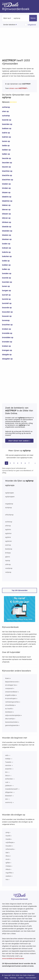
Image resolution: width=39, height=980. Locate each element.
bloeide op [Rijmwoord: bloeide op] (7, 227)
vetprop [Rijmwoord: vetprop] (8, 572)
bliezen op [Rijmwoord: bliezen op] (6, 214)
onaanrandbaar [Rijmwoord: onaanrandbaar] (11, 692)
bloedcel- (9, 796)
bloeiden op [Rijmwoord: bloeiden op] (7, 231)
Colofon (21, 978)
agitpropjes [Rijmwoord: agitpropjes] (10, 493)
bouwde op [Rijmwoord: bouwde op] (7, 308)
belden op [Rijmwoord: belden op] (6, 150)
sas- (7, 799)
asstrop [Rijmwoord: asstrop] (8, 545)
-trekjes (8, 866)
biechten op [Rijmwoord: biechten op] (7, 171)
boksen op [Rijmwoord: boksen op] (6, 248)
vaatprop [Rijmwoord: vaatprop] (9, 568)
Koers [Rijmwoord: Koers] (7, 678)
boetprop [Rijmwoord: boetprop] (9, 549)
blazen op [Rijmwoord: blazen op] (6, 192)
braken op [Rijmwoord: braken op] (6, 329)
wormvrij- (9, 802)
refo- (7, 755)
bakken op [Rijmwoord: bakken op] (7, 128)
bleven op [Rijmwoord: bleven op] (6, 209)
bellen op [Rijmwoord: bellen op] (6, 154)
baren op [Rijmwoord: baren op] (6, 141)
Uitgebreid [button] (32, 25)
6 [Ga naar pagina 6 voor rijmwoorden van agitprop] (25, 463)
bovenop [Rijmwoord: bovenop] (6, 320)
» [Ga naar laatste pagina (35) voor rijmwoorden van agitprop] (35, 463)
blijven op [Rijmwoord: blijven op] (6, 218)
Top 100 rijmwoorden (20, 590)
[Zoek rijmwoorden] (24, 18)
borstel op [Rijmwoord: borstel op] (6, 299)
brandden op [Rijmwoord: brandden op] (8, 337)
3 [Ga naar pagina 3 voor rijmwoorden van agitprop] (14, 463)
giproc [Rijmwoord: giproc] (8, 557)
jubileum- (9, 786)
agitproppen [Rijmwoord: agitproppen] (10, 497)
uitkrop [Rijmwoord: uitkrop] (8, 564)
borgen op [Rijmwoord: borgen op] (6, 290)
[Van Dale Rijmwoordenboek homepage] (11, 5)
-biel (7, 853)
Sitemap (13, 978)
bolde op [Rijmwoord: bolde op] (6, 261)
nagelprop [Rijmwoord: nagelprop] (9, 504)
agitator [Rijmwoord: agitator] (8, 533)
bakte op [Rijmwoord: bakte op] (6, 133)
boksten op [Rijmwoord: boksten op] (7, 256)
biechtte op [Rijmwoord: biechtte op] (7, 175)
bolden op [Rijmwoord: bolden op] (6, 265)
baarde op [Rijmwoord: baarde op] (7, 120)
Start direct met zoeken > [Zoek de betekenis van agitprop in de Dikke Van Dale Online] (19, 441)
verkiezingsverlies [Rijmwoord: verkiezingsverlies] (12, 702)
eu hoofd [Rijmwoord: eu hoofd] (9, 709)
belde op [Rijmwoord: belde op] (6, 145)
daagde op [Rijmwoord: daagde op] (7, 354)
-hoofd (8, 836)
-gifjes (8, 863)
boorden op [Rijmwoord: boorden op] (7, 282)
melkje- (8, 759)
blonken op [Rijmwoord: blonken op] (7, 239)
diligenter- (9, 792)
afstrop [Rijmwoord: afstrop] (8, 526)
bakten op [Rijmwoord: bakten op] (6, 137)
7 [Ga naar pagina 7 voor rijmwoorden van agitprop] (29, 463)
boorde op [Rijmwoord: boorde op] (6, 278)
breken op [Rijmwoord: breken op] (6, 346)
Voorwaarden (31, 978)
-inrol (7, 859)
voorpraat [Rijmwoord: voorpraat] (9, 688)
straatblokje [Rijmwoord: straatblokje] (10, 705)
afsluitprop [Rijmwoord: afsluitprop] (9, 515)
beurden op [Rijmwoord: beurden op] (7, 163)
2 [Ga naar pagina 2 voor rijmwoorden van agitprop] (10, 463)
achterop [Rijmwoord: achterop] (6, 107)
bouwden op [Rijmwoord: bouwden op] (7, 312)
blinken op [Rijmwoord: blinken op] (7, 222)
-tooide (8, 839)
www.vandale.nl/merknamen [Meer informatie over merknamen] (13, 958)
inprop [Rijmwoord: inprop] (8, 560)
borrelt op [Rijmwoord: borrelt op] (6, 295)
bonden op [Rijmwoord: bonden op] (7, 273)
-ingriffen (9, 873)
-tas (7, 879)
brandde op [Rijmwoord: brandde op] (7, 333)
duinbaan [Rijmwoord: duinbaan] (9, 712)
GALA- (8, 775)
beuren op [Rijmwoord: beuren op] (6, 167)
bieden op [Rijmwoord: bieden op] (6, 184)
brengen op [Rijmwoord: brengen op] (7, 350)
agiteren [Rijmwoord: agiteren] (8, 541)
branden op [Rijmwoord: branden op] (7, 342)
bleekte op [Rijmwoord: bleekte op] (7, 197)
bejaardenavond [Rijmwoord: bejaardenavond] (12, 682)
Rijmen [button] (33, 18)
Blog (6, 978)
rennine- (8, 765)
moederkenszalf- (12, 789)
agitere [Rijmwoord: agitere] (8, 537)
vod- (7, 782)
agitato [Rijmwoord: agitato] (8, 529)
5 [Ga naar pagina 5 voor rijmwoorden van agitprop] (21, 463)
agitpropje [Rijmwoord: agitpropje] (10, 485)
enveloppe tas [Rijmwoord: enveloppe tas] (11, 685)
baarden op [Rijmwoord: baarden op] (7, 124)
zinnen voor (18, 88)
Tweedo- (8, 762)
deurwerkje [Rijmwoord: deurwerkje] (10, 719)
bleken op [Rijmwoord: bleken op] (6, 205)
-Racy (7, 856)
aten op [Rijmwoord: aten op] (5, 111)
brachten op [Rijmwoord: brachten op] (7, 325)
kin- (7, 772)
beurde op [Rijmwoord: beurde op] (6, 158)
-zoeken (8, 876)
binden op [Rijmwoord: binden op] (6, 188)
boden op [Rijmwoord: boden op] (6, 244)
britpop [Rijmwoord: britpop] (8, 553)
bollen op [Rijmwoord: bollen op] (6, 269)
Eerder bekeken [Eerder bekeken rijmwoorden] (9, 25)
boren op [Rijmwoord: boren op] (6, 286)
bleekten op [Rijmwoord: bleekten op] (7, 201)
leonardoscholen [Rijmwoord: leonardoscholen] (11, 722)
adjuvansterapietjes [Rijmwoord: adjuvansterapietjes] (13, 715)
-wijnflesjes (9, 842)
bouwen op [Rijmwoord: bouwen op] (7, 316)
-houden (8, 846)
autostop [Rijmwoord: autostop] (6, 116)
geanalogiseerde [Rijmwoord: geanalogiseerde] (12, 725)
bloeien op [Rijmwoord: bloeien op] (7, 235)
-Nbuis (8, 869)
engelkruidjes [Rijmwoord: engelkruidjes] (10, 695)
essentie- (9, 769)
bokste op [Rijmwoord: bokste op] (6, 252)
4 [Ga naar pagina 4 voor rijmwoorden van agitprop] (18, 463)
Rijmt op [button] (7, 18)
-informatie (10, 849)
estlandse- (9, 779)
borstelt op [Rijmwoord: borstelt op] (7, 303)
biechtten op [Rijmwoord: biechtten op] (8, 180)
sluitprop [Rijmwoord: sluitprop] (8, 508)
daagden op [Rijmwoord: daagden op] (7, 359)
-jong (7, 832)
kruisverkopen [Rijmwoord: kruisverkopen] (11, 698)
